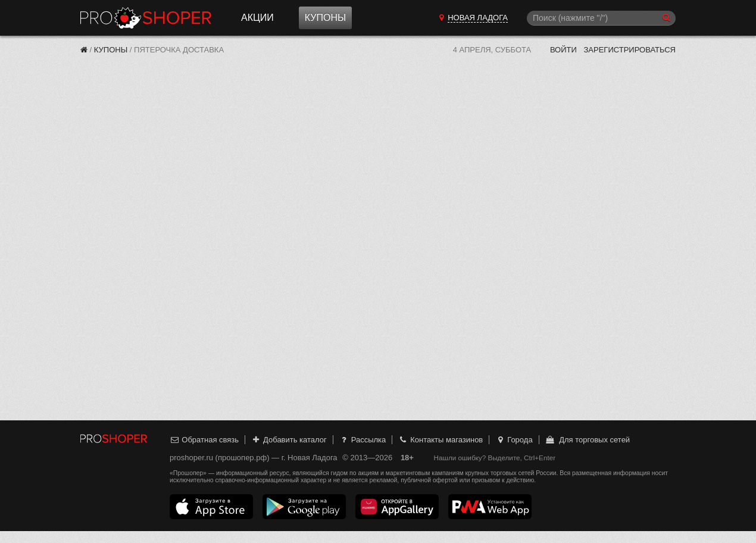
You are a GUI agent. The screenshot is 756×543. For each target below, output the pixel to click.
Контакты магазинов (441, 440)
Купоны (325, 18)
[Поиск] (601, 18)
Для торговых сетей (587, 440)
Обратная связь (204, 440)
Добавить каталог (289, 440)
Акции (257, 18)
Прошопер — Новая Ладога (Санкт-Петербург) (146, 18)
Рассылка (362, 440)
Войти (563, 50)
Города (514, 440)
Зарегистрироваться (630, 50)
